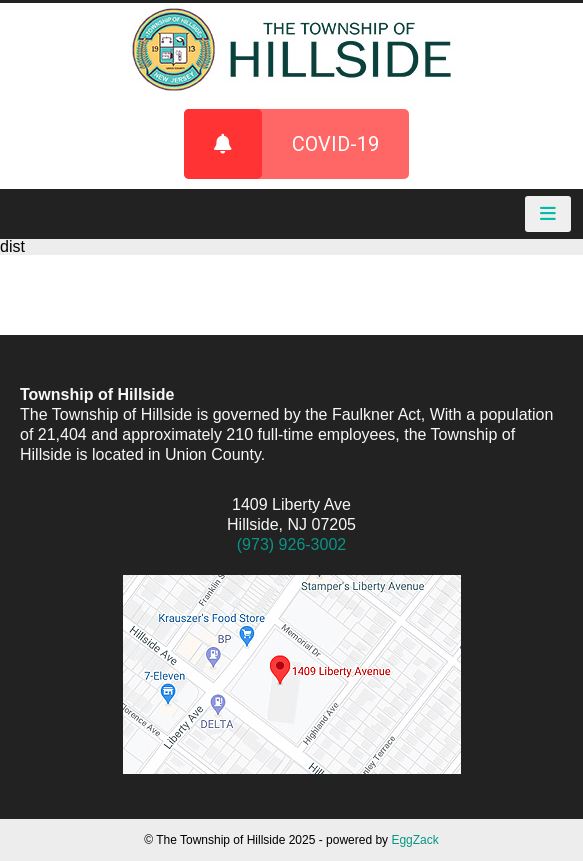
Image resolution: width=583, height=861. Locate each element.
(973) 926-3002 (291, 544)
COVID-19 (281, 144)
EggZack (414, 840)
